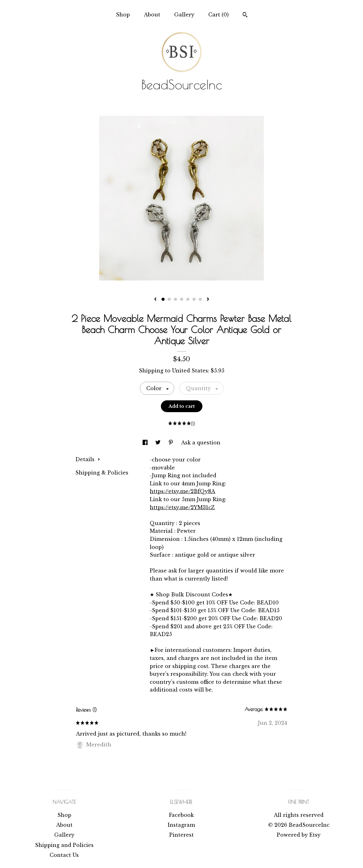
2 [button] (169, 299)
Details (88, 459)
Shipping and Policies (64, 845)
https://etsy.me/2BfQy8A (182, 491)
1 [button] (163, 299)
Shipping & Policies (102, 473)
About (152, 15)
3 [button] (175, 299)
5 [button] (188, 299)
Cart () (219, 15)
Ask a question (201, 443)
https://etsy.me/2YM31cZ (182, 507)
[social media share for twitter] (159, 443)
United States (190, 371)
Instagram (181, 825)
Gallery (184, 15)
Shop (123, 15)
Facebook (181, 815)
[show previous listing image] (155, 300)
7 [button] (200, 299)
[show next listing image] (208, 300)
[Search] (245, 16)
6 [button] (194, 299)
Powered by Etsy (299, 835)
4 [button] (182, 299)
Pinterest (181, 835)
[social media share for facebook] (146, 443)
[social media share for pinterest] (172, 443)
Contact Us (64, 855)
